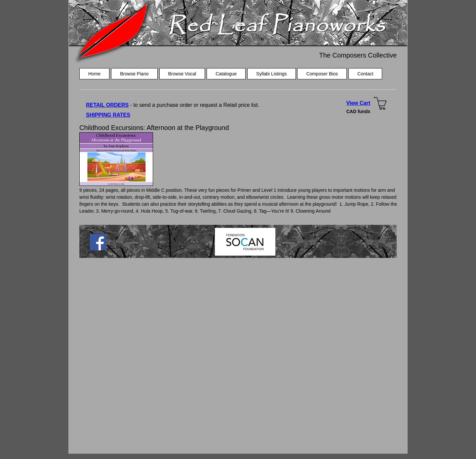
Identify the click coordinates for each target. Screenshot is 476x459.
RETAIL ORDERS (107, 105)
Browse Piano (134, 74)
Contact (365, 74)
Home (94, 74)
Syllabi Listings (272, 74)
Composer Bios (322, 74)
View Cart (358, 103)
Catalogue (226, 74)
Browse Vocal (182, 74)
